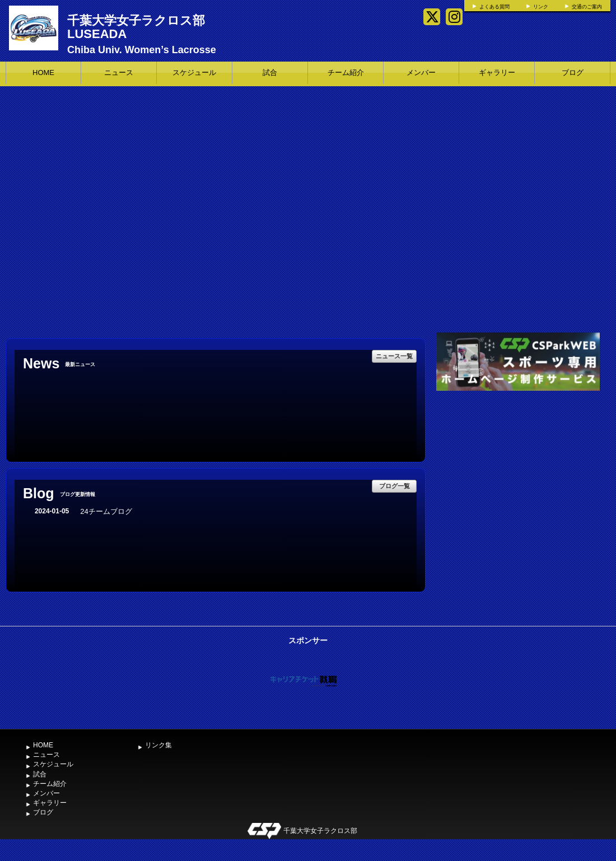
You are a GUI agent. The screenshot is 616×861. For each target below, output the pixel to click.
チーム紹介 (346, 72)
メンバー (421, 72)
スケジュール (194, 72)
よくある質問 (494, 7)
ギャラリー (497, 72)
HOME (43, 72)
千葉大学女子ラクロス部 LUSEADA (136, 27)
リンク (541, 7)
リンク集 (158, 745)
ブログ (573, 72)
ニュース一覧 (394, 356)
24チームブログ (106, 511)
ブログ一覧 (395, 486)
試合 (270, 72)
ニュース (119, 72)
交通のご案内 (587, 7)
